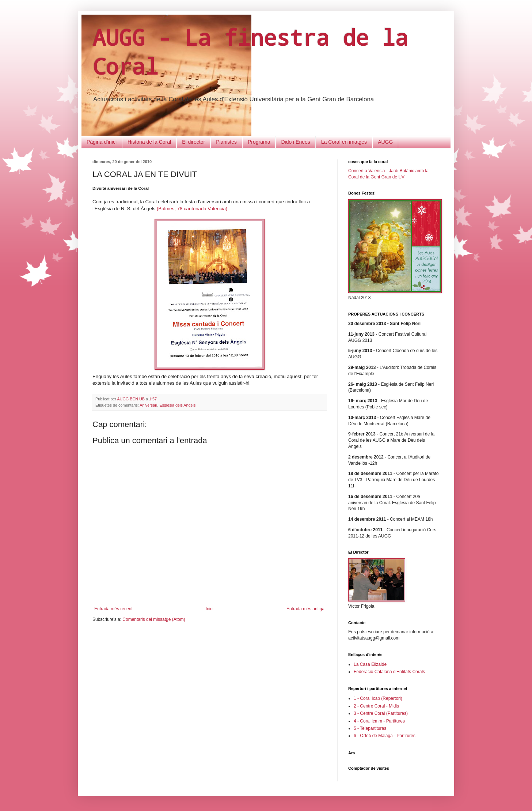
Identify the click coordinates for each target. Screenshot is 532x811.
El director (193, 142)
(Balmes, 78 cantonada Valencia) (192, 209)
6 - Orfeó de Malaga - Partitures (385, 736)
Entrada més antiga (305, 609)
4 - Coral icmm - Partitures (379, 721)
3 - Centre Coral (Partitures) (381, 713)
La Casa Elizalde (370, 664)
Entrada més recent (113, 609)
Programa (259, 142)
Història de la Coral (149, 142)
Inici (210, 609)
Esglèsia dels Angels (177, 405)
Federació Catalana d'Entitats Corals (389, 672)
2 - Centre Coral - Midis (376, 706)
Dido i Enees (295, 142)
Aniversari (148, 405)
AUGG (385, 142)
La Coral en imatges (344, 142)
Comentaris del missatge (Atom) (154, 619)
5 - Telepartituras (370, 728)
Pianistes (226, 142)
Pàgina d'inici (102, 142)
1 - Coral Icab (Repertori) (378, 698)
